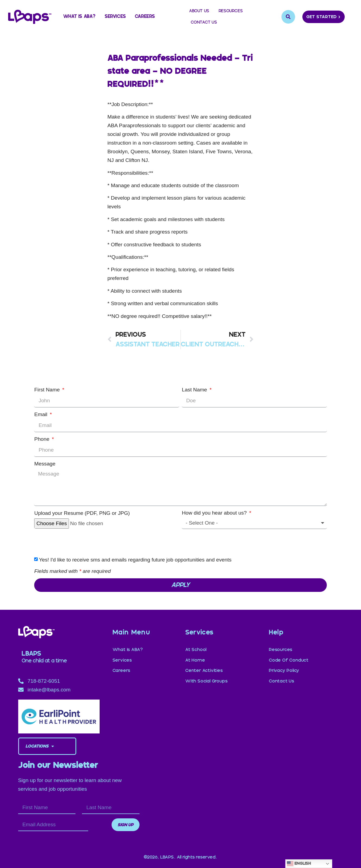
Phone (42, 439)
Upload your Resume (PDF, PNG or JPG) (82, 513)
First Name (48, 390)
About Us (199, 11)
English (299, 864)
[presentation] (75, 542)
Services (115, 17)
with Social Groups (206, 675)
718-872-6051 (44, 681)
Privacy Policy (284, 666)
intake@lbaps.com (49, 690)
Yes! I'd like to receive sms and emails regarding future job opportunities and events (135, 560)
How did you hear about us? (215, 513)
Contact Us (204, 22)
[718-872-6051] (21, 681)
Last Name (195, 390)
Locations (40, 746)
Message (45, 464)
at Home (195, 658)
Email (41, 414)
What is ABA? (80, 17)
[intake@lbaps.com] (21, 690)
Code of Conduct (289, 658)
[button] (288, 17)
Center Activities (204, 666)
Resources (231, 11)
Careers (145, 17)
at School (196, 649)
